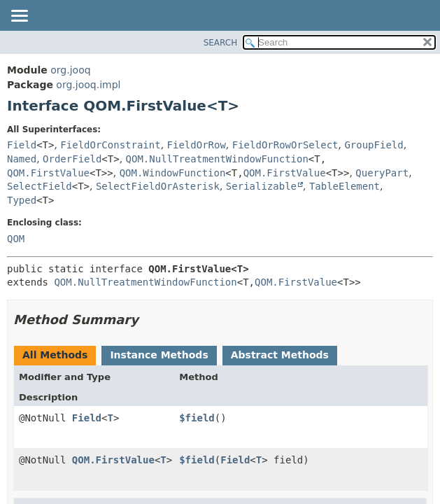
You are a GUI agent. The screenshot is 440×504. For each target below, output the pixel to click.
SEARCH (221, 43)
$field (197, 418)
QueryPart (382, 173)
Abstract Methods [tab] (280, 355)
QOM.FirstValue (48, 173)
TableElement (345, 186)
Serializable (261, 186)
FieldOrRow (197, 145)
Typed (22, 200)
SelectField (40, 186)
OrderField (72, 159)
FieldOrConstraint (110, 145)
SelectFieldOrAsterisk (158, 186)
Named (22, 159)
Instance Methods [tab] (159, 355)
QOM (16, 239)
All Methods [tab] (55, 355)
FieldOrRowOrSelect (285, 145)
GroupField (374, 145)
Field (22, 145)
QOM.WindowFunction (173, 173)
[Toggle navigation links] (19, 17)
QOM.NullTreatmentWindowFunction (217, 159)
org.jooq (70, 70)
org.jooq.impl (88, 85)
